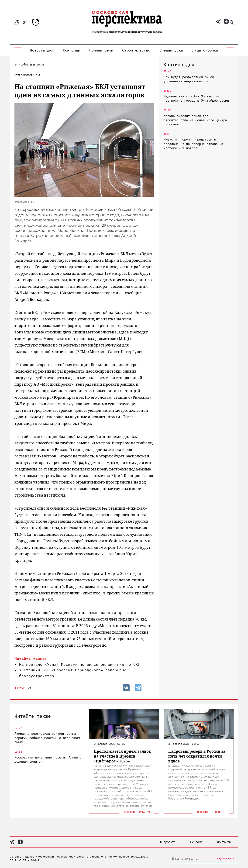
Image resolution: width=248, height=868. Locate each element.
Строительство (136, 50)
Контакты (224, 842)
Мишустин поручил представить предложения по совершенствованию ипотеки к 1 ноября (193, 144)
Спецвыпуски (171, 50)
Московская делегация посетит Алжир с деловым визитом (48, 759)
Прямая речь (101, 50)
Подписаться (225, 858)
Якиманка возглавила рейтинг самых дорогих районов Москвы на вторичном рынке (47, 738)
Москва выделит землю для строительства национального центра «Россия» (195, 120)
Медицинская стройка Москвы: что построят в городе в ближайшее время (196, 98)
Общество (203, 812)
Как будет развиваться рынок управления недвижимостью (189, 79)
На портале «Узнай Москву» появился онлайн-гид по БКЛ (80, 664)
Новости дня (42, 50)
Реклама (196, 842)
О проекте (168, 842)
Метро (18, 75)
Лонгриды (72, 50)
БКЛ (38, 75)
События (144, 812)
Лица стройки (205, 50)
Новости (29, 75)
